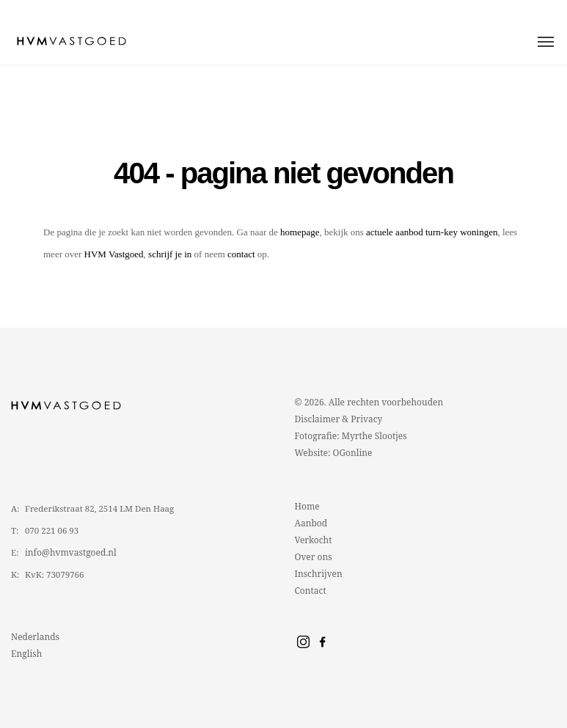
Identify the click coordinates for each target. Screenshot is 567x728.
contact (241, 254)
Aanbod (311, 523)
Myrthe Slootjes (374, 436)
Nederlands (35, 637)
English (26, 654)
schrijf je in (170, 254)
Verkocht (314, 540)
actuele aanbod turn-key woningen (432, 232)
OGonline (353, 453)
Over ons (314, 557)
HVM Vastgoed (114, 254)
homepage (300, 232)
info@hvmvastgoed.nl (71, 552)
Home (307, 506)
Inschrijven (319, 574)
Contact (311, 591)
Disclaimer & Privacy (339, 419)
